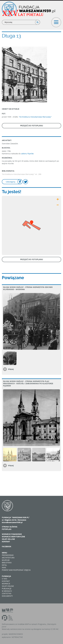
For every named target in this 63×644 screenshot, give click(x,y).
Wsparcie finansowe (12, 534)
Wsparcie (6, 584)
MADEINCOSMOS (16, 634)
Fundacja (6, 576)
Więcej (11, 369)
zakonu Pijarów (27, 154)
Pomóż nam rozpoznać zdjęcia (16, 570)
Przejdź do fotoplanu (32, 126)
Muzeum (6, 560)
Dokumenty (7, 596)
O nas (5, 579)
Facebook (6, 546)
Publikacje (7, 589)
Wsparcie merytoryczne (13, 537)
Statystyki (7, 593)
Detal (4, 565)
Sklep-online (8, 586)
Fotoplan (7, 529)
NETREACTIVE (17, 637)
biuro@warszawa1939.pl (12, 522)
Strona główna (10, 527)
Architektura (8, 558)
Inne (4, 568)
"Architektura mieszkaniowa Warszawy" (35, 117)
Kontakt (6, 542)
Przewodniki (8, 555)
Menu (5, 553)
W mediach (7, 591)
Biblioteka (7, 563)
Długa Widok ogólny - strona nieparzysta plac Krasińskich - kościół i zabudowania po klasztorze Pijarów (28, 383)
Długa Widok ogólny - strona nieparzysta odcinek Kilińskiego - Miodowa (28, 288)
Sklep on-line (8, 539)
